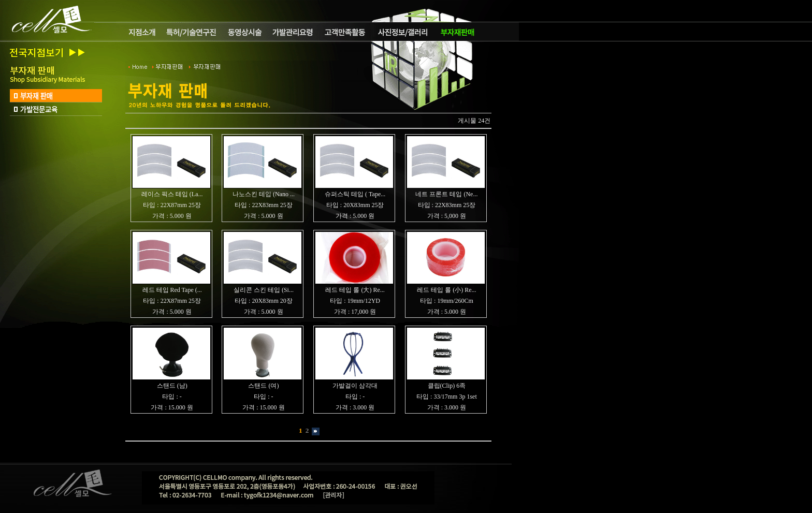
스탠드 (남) (172, 386)
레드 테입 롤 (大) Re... (355, 290)
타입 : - (172, 397)
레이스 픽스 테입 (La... (172, 194)
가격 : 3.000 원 (355, 407)
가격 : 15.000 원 (172, 407)
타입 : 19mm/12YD (355, 301)
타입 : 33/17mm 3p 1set (447, 397)
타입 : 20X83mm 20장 (264, 301)
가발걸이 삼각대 (355, 386)
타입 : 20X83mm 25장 (355, 205)
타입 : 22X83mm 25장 (264, 205)
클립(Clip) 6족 (447, 386)
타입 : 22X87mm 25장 (172, 205)
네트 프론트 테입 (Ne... (446, 194)
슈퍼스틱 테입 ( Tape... (355, 194)
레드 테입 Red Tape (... (172, 290)
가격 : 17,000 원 (355, 312)
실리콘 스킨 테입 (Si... (264, 290)
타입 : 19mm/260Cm (447, 301)
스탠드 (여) (263, 386)
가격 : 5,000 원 (447, 216)
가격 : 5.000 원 (172, 216)
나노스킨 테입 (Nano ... (264, 194)
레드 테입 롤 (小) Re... (446, 290)
